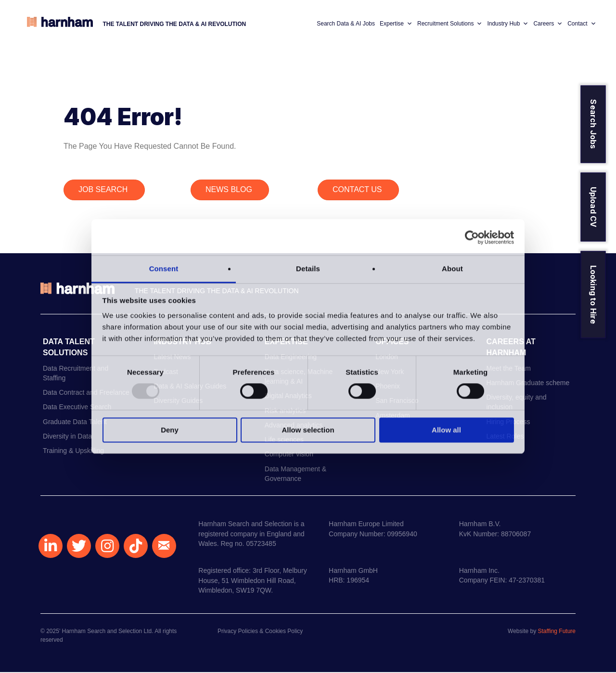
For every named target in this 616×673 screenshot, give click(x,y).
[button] (51, 547)
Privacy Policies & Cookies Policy (260, 632)
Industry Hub (507, 24)
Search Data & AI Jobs (345, 24)
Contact (581, 24)
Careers (547, 24)
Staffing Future (557, 632)
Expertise (395, 24)
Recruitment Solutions (449, 24)
